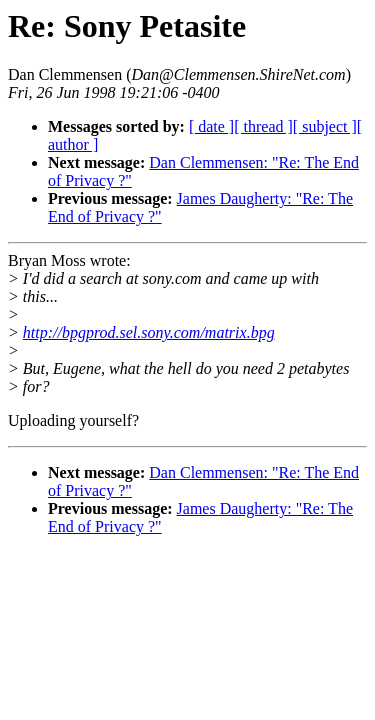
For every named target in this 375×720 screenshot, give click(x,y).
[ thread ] (263, 126)
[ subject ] (325, 126)
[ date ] (211, 126)
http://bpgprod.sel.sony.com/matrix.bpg (149, 332)
